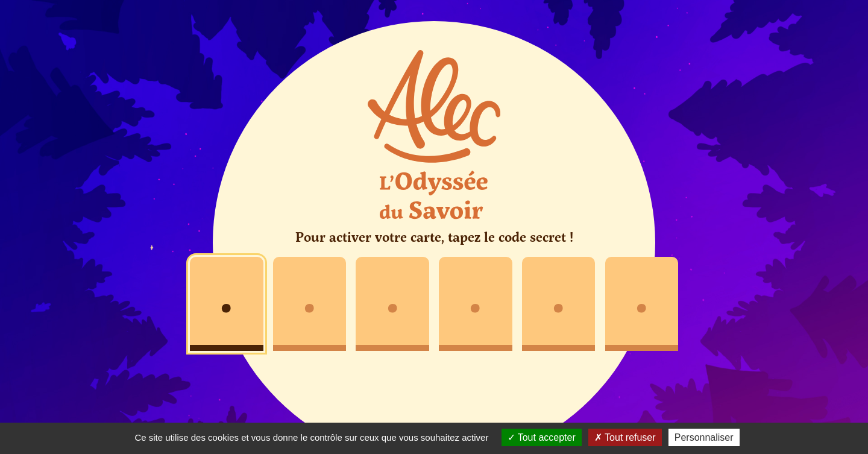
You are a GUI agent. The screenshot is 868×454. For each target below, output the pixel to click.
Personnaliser (704, 437)
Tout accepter (542, 437)
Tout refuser (625, 437)
